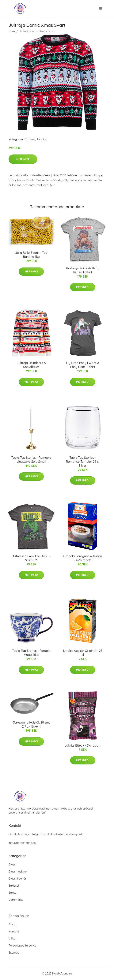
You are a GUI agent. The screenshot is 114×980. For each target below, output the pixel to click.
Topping (42, 139)
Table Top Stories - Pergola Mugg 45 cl (31, 653)
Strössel (30, 139)
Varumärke (16, 900)
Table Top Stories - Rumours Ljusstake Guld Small (31, 460)
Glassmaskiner (18, 871)
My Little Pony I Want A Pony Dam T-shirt (83, 365)
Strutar (13, 893)
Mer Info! (23, 159)
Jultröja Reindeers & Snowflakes (31, 365)
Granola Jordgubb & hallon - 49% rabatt (83, 558)
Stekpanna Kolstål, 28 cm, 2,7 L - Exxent (31, 724)
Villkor (13, 938)
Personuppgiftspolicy (22, 945)
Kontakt (14, 931)
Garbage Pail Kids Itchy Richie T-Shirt (83, 270)
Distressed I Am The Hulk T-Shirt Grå (31, 558)
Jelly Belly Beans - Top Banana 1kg (31, 255)
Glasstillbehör (17, 878)
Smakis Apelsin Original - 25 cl (83, 653)
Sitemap (14, 953)
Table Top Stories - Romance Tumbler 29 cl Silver (83, 462)
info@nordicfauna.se (22, 843)
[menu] (101, 9)
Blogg (12, 924)
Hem (12, 31)
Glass (12, 864)
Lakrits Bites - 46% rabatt (83, 745)
